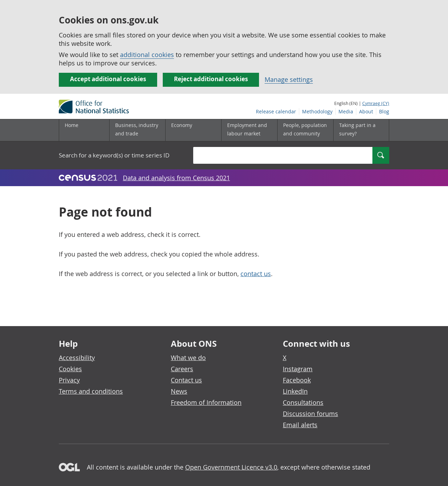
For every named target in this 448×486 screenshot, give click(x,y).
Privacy (69, 380)
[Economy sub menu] (193, 130)
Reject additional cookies (211, 79)
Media (346, 111)
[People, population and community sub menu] (305, 130)
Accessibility (77, 358)
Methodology (317, 111)
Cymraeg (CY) (376, 103)
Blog (384, 111)
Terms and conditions (91, 391)
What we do (188, 358)
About (366, 111)
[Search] (381, 155)
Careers (182, 369)
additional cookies (147, 55)
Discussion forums (310, 414)
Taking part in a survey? (357, 129)
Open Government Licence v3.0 (231, 467)
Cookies (70, 369)
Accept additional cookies (108, 79)
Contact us (186, 380)
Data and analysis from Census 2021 (176, 178)
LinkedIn (295, 391)
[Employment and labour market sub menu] (249, 130)
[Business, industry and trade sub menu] (137, 130)
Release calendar (276, 111)
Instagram (298, 369)
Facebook (297, 380)
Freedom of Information (206, 402)
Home (72, 125)
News (179, 391)
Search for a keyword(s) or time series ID (114, 155)
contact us (256, 274)
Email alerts (300, 425)
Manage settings (289, 79)
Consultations (303, 402)
